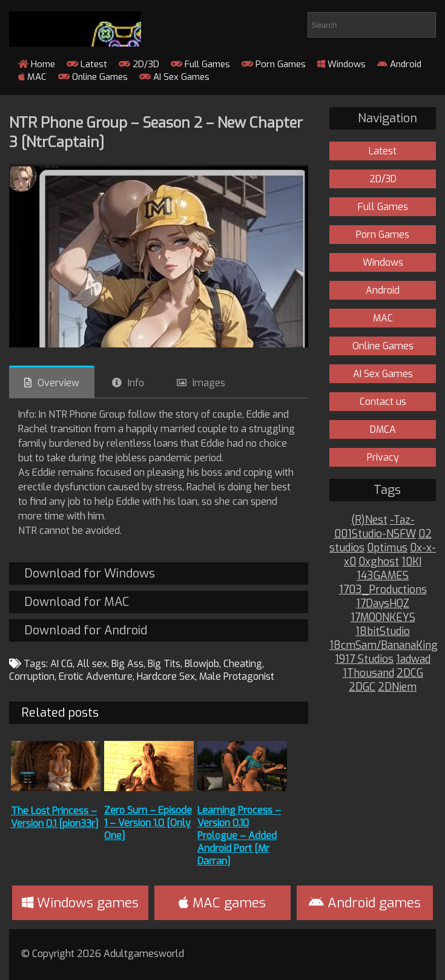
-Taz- (402, 520)
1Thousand (368, 673)
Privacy (383, 457)
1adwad (413, 659)
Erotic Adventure (96, 676)
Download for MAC (77, 602)
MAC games (222, 903)
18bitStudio (383, 632)
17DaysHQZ (383, 604)
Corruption (32, 676)
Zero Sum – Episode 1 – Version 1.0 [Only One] (148, 823)
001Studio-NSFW (375, 534)
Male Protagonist (237, 676)
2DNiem (397, 687)
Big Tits (164, 664)
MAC (32, 77)
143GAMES (383, 576)
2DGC (362, 687)
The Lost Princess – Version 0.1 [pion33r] (55, 817)
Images (209, 383)
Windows (341, 64)
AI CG (61, 664)
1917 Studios (364, 659)
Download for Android (86, 630)
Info (136, 383)
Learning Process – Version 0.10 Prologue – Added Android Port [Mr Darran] (239, 836)
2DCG (410, 673)
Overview (58, 383)
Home (37, 64)
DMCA (383, 429)
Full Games (200, 64)
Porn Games (274, 64)
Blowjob (202, 664)
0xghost (379, 562)
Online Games (93, 77)
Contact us (383, 402)
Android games (365, 903)
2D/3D (139, 64)
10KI (411, 562)
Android (399, 64)
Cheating (243, 664)
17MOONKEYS (383, 618)
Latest (87, 64)
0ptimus (387, 548)
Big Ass (127, 664)
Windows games (80, 903)
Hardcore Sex (166, 676)
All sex (92, 664)
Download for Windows (90, 574)
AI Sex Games (174, 77)
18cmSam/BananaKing (384, 646)
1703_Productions (383, 590)
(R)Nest (369, 520)
